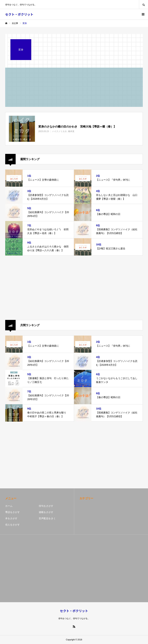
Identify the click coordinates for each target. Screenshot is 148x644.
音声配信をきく (47, 518)
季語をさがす (13, 512)
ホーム (9, 506)
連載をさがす (46, 512)
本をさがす (11, 518)
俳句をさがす (46, 506)
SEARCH (143, 4)
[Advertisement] (74, 288)
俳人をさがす (13, 525)
